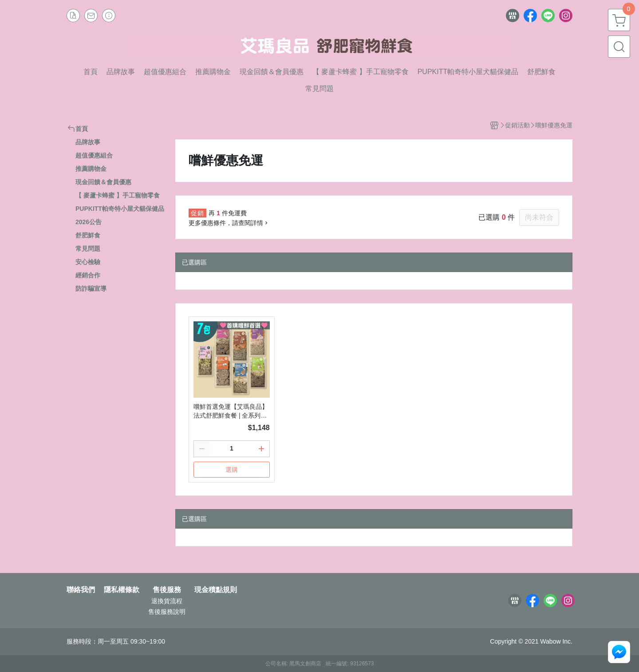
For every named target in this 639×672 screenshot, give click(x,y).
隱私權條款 (122, 590)
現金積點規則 (216, 590)
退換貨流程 (167, 601)
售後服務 (167, 590)
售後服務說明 (167, 612)
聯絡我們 (81, 590)
